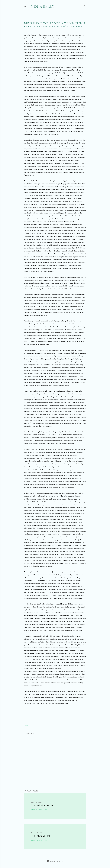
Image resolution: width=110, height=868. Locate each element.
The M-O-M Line (41, 836)
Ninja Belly (42, 6)
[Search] (85, 6)
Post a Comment (42, 809)
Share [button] (26, 726)
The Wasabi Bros (42, 805)
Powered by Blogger (55, 861)
